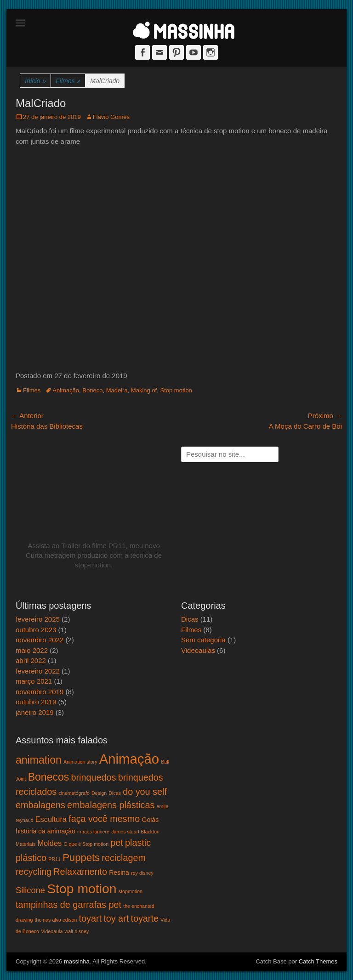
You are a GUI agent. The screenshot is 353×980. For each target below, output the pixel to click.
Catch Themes (318, 961)
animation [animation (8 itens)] (39, 760)
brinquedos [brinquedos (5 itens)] (94, 777)
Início (35, 81)
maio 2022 (32, 650)
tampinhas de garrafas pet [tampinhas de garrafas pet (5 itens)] (68, 905)
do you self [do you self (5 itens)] (145, 792)
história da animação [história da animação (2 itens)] (46, 831)
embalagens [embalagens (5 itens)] (40, 805)
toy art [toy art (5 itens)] (116, 918)
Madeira (117, 390)
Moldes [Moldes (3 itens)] (49, 843)
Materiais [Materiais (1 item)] (26, 844)
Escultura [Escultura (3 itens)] (51, 819)
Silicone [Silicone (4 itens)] (30, 890)
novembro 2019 (40, 692)
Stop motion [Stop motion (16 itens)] (82, 889)
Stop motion (176, 390)
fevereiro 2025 (38, 619)
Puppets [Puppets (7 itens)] (81, 858)
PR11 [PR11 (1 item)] (54, 859)
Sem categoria (203, 640)
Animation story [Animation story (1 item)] (80, 762)
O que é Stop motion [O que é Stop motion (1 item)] (86, 844)
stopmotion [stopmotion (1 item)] (131, 891)
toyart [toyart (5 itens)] (91, 918)
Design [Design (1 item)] (99, 793)
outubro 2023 (36, 630)
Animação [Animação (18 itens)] (129, 759)
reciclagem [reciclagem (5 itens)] (124, 858)
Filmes (68, 81)
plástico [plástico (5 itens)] (31, 858)
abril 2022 (31, 660)
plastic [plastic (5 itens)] (138, 843)
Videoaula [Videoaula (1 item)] (52, 931)
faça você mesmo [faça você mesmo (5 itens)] (104, 819)
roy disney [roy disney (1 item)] (142, 873)
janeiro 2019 (35, 712)
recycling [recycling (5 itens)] (34, 872)
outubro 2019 (36, 702)
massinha (77, 961)
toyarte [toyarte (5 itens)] (145, 918)
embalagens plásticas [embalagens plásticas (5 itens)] (111, 805)
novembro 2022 (40, 640)
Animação (66, 390)
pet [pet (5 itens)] (117, 843)
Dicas (190, 619)
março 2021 (34, 681)
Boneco (92, 390)
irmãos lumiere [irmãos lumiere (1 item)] (93, 832)
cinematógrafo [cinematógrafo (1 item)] (74, 793)
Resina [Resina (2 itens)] (119, 872)
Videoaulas (198, 650)
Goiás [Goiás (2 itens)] (150, 820)
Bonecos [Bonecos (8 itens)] (49, 777)
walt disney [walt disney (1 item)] (77, 931)
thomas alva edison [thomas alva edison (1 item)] (56, 920)
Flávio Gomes (111, 117)
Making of (144, 390)
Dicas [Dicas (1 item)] (115, 793)
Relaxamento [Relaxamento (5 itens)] (80, 872)
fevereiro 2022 (38, 671)
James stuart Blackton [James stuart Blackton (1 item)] (135, 832)
